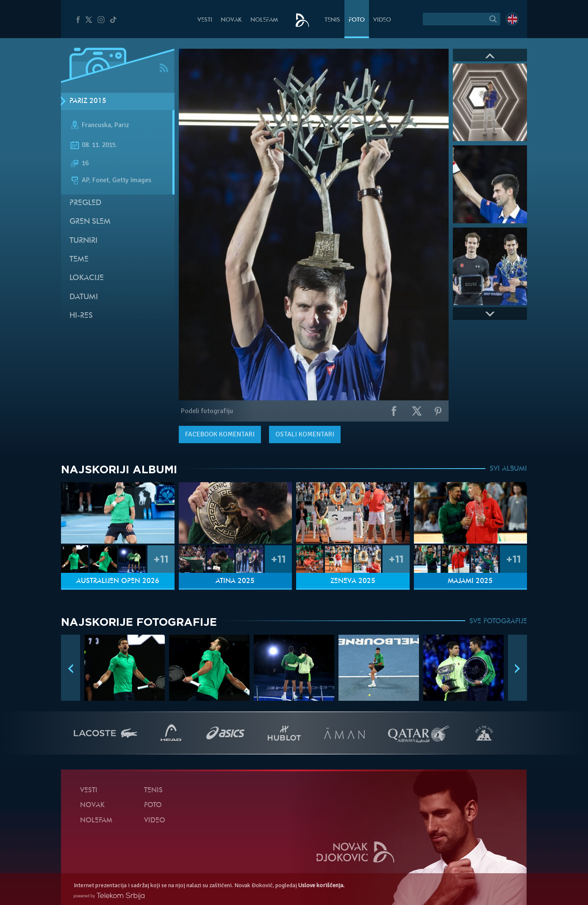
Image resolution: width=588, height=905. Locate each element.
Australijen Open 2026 (118, 581)
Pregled (85, 203)
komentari (220, 434)
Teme (79, 260)
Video (382, 20)
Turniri (83, 241)
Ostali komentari (305, 434)
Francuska (96, 125)
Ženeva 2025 (353, 581)
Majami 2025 (470, 581)
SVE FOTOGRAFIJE (498, 622)
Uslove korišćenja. (321, 885)
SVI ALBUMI (508, 469)
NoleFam (264, 20)
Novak (231, 20)
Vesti (205, 20)
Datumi (84, 297)
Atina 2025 (235, 581)
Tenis (332, 20)
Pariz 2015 (88, 101)
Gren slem (90, 222)
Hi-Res (81, 316)
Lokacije (87, 278)
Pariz (122, 125)
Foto (357, 20)
